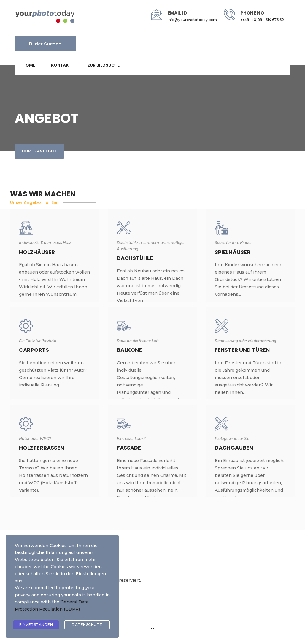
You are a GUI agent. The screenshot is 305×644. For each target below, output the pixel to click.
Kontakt (61, 65)
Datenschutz (87, 625)
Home (29, 65)
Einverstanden (36, 625)
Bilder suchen (45, 44)
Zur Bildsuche (103, 65)
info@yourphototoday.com (192, 20)
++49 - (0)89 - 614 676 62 (262, 20)
